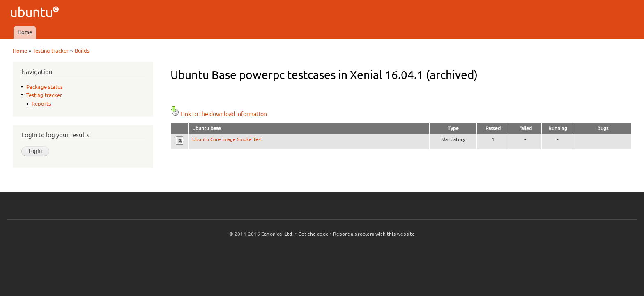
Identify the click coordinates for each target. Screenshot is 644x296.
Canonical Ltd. (277, 234)
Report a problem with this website (374, 234)
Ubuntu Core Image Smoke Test (227, 139)
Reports (41, 104)
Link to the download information (219, 114)
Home (25, 32)
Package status (45, 87)
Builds (82, 51)
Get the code (313, 234)
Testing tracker (51, 51)
